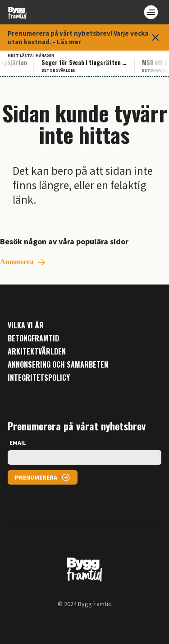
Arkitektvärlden (37, 352)
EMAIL (18, 443)
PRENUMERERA (36, 477)
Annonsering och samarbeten (58, 365)
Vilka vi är (26, 325)
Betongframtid (33, 338)
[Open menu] (151, 12)
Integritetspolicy (39, 378)
